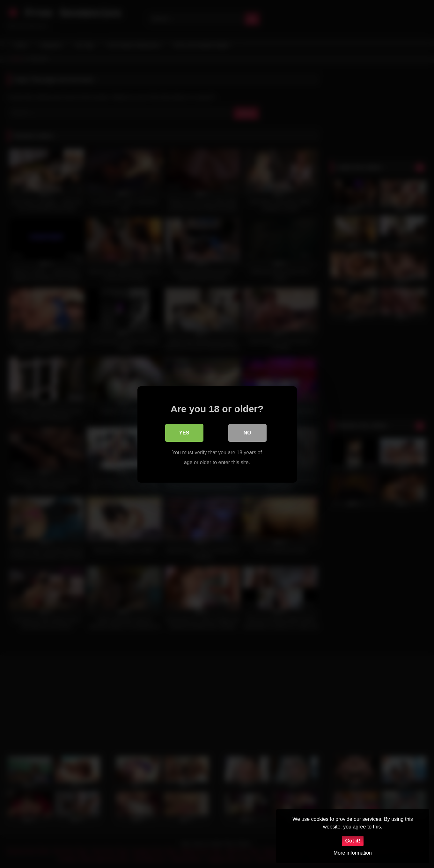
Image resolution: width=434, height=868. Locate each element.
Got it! (353, 841)
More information (353, 853)
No (247, 432)
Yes (184, 432)
